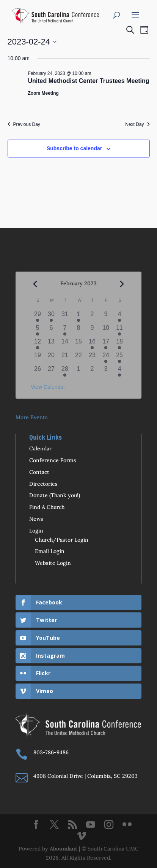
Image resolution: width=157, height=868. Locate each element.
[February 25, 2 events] (119, 358)
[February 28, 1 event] (65, 371)
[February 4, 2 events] (119, 316)
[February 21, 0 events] (65, 358)
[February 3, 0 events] (106, 316)
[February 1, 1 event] (78, 316)
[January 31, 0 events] (65, 316)
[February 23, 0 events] (92, 358)
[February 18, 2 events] (119, 344)
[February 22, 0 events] (78, 358)
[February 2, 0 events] (92, 316)
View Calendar (48, 387)
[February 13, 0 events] (51, 344)
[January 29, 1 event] (38, 316)
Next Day (137, 124)
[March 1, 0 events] (78, 371)
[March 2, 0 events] (92, 371)
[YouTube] (91, 825)
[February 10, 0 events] (106, 330)
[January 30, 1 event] (51, 316)
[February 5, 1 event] (38, 330)
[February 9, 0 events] (92, 330)
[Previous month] (35, 284)
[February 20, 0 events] (51, 358)
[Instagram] (109, 825)
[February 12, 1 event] (38, 344)
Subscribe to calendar (74, 148)
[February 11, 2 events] (119, 330)
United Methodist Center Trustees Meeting (89, 81)
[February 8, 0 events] (78, 330)
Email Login (50, 551)
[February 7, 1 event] (65, 330)
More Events (32, 417)
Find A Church (47, 507)
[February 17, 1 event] (106, 344)
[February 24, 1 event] (106, 358)
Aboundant (64, 849)
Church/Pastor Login (62, 540)
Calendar (40, 448)
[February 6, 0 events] (51, 330)
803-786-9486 (51, 752)
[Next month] (122, 284)
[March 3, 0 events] (106, 371)
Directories (43, 484)
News (36, 519)
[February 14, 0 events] (65, 344)
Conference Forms (53, 460)
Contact (39, 472)
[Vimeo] (82, 836)
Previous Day (24, 124)
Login (36, 531)
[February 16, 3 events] (92, 344)
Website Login (53, 563)
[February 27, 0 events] (51, 371)
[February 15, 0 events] (78, 344)
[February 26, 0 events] (38, 371)
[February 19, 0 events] (38, 358)
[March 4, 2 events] (119, 371)
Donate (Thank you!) (55, 495)
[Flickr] (127, 825)
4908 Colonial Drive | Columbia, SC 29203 (86, 776)
